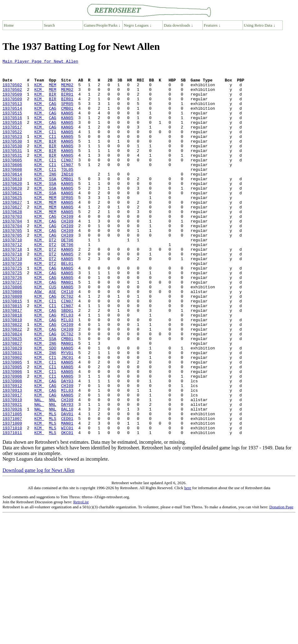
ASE (52, 338)
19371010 (12, 502)
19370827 (12, 401)
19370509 (12, 102)
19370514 (12, 118)
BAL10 (67, 479)
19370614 (12, 197)
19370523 (12, 152)
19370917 (12, 463)
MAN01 (67, 327)
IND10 (67, 197)
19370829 (12, 406)
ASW (39, 338)
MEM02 (67, 90)
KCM (39, 90)
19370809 (12, 344)
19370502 (12, 90)
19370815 (12, 350)
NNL (52, 468)
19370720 (12, 305)
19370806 (12, 333)
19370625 (12, 226)
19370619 (12, 203)
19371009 (12, 496)
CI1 (52, 147)
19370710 (12, 276)
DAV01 (67, 485)
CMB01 (67, 118)
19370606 (12, 186)
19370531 (12, 169)
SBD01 (67, 361)
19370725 (12, 310)
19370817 (12, 361)
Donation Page (281, 582)
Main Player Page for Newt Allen (40, 62)
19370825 (12, 395)
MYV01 (67, 412)
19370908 (12, 446)
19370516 (12, 130)
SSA (52, 203)
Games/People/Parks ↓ (102, 25)
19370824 (12, 389)
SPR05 (67, 113)
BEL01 (67, 305)
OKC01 (67, 508)
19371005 (12, 485)
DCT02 (67, 344)
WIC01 (67, 502)
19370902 (12, 417)
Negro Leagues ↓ (138, 25)
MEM (52, 90)
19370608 (12, 192)
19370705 (12, 265)
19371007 (12, 491)
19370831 (12, 412)
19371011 (12, 508)
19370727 (12, 327)
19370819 (12, 372)
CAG (52, 113)
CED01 (67, 491)
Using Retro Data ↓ (260, 25)
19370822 (12, 378)
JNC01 (67, 417)
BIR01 (67, 102)
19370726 (12, 322)
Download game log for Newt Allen (39, 545)
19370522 (12, 147)
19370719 (12, 299)
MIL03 (67, 367)
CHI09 (67, 248)
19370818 (12, 367)
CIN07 (67, 181)
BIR (52, 102)
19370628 (12, 243)
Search (49, 25)
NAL (39, 468)
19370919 (12, 468)
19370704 (12, 254)
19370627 (12, 231)
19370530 (12, 158)
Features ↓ (212, 25)
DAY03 (67, 446)
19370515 (12, 124)
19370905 (12, 423)
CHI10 (67, 338)
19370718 (12, 288)
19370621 (12, 220)
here (188, 563)
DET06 (67, 276)
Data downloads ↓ (178, 25)
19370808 (12, 338)
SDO (52, 406)
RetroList (81, 577)
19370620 (12, 209)
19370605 (12, 181)
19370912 (12, 451)
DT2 (52, 276)
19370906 (12, 434)
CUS (52, 333)
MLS (52, 485)
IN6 (52, 197)
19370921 (12, 474)
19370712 (12, 282)
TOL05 (67, 192)
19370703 (12, 248)
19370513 (12, 113)
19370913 (12, 457)
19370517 (12, 141)
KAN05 (67, 124)
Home (9, 25)
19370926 (12, 479)
